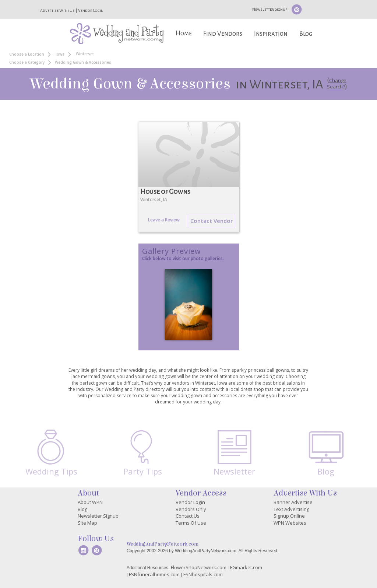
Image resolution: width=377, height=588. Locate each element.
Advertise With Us (57, 10)
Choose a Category (27, 62)
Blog (306, 34)
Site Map (87, 523)
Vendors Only (191, 509)
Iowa (60, 54)
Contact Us (188, 516)
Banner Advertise (293, 502)
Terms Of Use (191, 523)
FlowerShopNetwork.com (199, 567)
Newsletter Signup (270, 9)
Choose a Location (27, 54)
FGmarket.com (246, 567)
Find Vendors (223, 34)
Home (184, 33)
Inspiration (271, 34)
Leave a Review (164, 220)
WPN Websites (290, 523)
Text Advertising (291, 509)
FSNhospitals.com (203, 574)
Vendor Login (91, 10)
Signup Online (289, 516)
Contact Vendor (212, 221)
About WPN (90, 502)
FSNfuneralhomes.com (154, 574)
